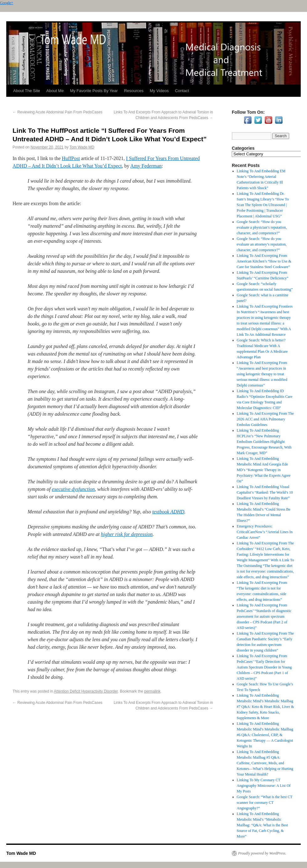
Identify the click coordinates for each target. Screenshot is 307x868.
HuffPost (71, 158)
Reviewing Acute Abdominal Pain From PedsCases (57, 112)
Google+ (7, 3)
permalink (152, 691)
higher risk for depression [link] (127, 534)
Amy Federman (146, 166)
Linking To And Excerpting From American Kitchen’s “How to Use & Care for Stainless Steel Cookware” (264, 261)
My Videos (159, 91)
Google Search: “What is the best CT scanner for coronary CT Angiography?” (265, 803)
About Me (55, 91)
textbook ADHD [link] (168, 512)
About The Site (27, 91)
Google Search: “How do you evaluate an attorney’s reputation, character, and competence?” (262, 244)
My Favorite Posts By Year (94, 91)
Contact (182, 91)
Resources (134, 91)
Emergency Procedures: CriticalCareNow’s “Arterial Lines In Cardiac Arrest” (265, 532)
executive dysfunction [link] (73, 489)
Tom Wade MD (82, 147)
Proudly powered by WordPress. (262, 853)
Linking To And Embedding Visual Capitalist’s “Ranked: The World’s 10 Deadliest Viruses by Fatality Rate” (265, 492)
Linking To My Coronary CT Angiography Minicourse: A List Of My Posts (264, 786)
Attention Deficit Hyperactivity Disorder (86, 691)
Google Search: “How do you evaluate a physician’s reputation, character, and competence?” (262, 227)
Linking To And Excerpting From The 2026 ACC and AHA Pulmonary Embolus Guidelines (265, 419)
